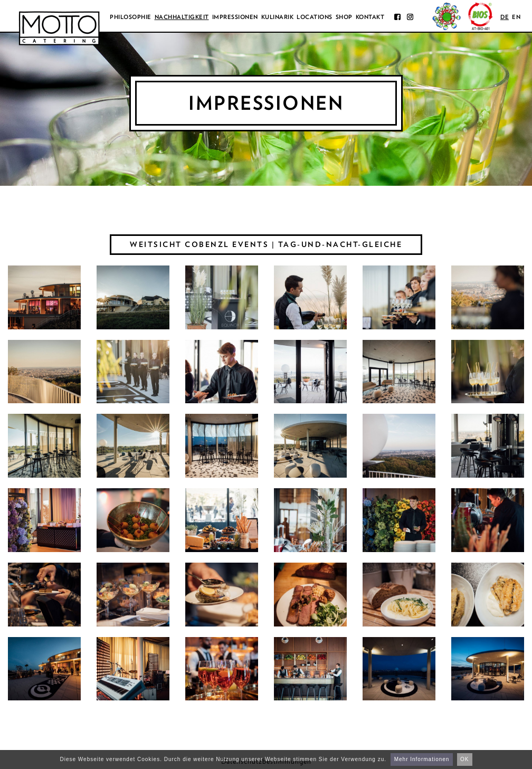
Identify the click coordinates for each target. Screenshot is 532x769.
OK (464, 759)
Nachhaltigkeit (182, 17)
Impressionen (235, 17)
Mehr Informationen (422, 759)
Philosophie (131, 17)
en (516, 17)
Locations (315, 17)
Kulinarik (278, 17)
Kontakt (370, 17)
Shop (344, 17)
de (505, 17)
